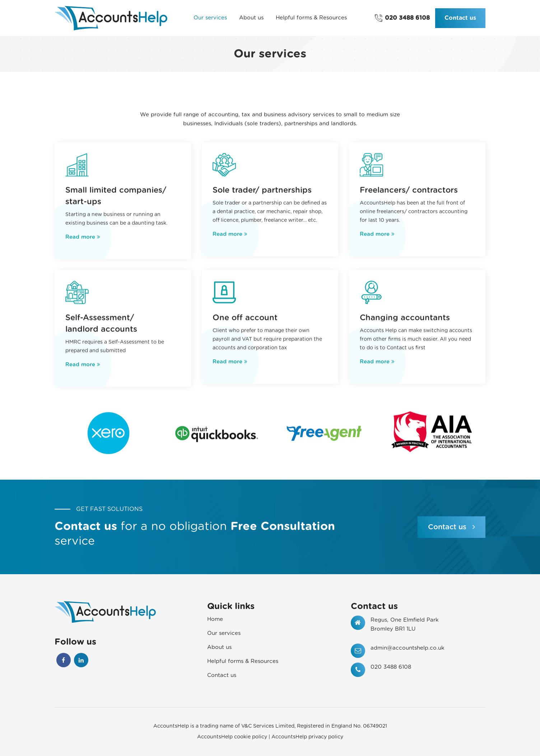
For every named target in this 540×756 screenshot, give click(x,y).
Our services (224, 633)
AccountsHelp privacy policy (307, 737)
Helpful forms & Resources (243, 661)
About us (219, 647)
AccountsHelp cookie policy (232, 737)
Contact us (460, 18)
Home (215, 619)
